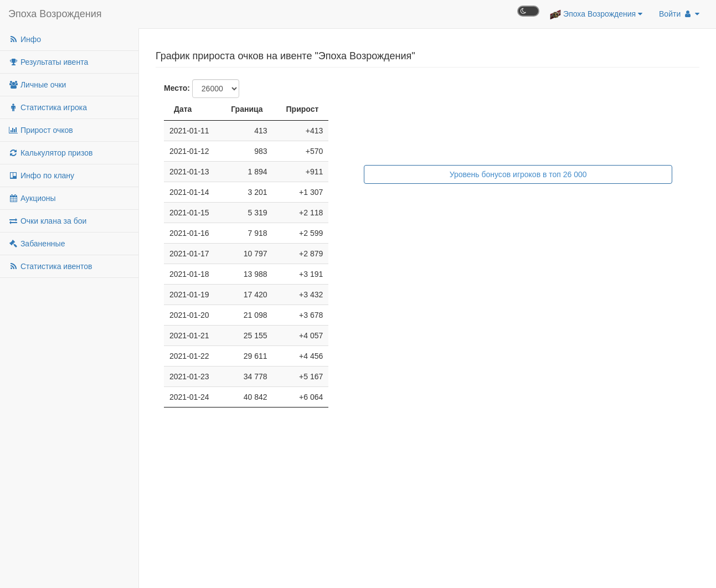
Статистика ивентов (50, 266)
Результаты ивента (48, 62)
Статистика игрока (48, 107)
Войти (679, 14)
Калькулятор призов (50, 153)
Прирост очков (41, 130)
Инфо (25, 39)
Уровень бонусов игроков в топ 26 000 (518, 174)
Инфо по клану (41, 176)
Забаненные (37, 244)
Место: (177, 88)
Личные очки (37, 85)
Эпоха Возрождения (55, 14)
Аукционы (32, 198)
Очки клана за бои (47, 221)
